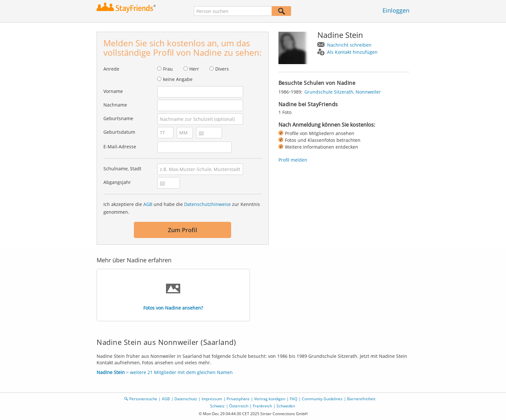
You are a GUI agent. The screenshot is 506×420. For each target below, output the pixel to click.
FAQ (294, 399)
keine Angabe (178, 79)
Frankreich (262, 406)
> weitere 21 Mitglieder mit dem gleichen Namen (165, 372)
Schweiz (217, 406)
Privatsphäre (238, 399)
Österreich (239, 406)
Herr (194, 69)
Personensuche (143, 399)
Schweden (286, 406)
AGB (148, 204)
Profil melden (293, 160)
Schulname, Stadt (122, 169)
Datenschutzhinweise (207, 204)
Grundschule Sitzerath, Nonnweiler (343, 92)
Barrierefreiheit (361, 399)
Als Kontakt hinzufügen (352, 52)
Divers (222, 69)
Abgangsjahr (117, 182)
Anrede (111, 69)
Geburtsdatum (119, 132)
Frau (168, 69)
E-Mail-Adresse (120, 147)
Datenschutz (186, 399)
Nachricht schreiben (349, 45)
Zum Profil (182, 230)
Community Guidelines (322, 399)
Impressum (212, 399)
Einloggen (396, 10)
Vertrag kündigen (270, 399)
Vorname (113, 91)
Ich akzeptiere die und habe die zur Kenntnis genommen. (182, 208)
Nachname (115, 105)
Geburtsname (118, 118)
